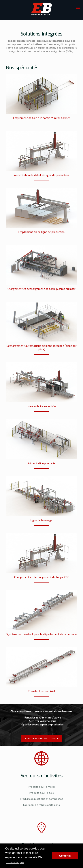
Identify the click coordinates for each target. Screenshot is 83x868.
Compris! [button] (65, 856)
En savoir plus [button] (15, 862)
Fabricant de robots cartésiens (41, 805)
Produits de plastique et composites (42, 799)
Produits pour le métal (42, 787)
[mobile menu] (78, 7)
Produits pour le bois (42, 793)
